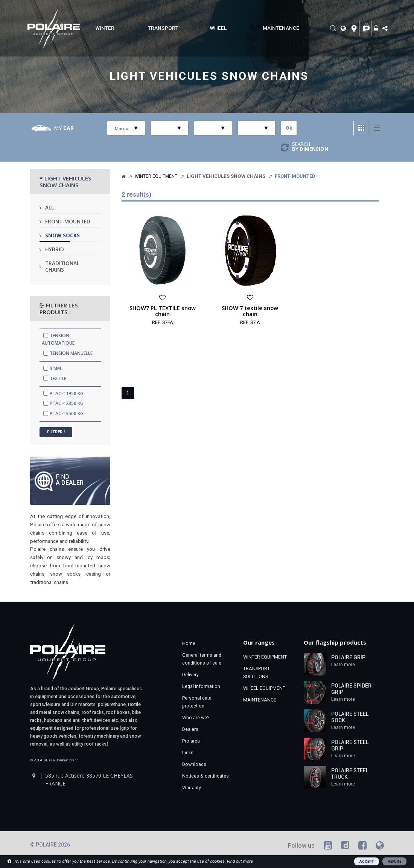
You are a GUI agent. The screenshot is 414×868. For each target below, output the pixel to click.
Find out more (240, 861)
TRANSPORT (163, 28)
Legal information (201, 686)
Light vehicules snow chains (209, 76)
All (49, 207)
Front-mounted (68, 221)
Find (70, 480)
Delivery (190, 675)
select (136, 128)
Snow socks (62, 235)
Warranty (192, 788)
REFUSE (394, 861)
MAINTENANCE (281, 28)
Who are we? (196, 717)
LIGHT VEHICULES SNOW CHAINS (65, 182)
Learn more (343, 665)
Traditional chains (62, 266)
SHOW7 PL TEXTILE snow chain (163, 311)
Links (188, 753)
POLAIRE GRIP (348, 657)
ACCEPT (367, 861)
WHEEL (218, 28)
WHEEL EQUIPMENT (264, 688)
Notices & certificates (205, 776)
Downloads (194, 764)
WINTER (105, 28)
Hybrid (55, 249)
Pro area (191, 741)
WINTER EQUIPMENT (265, 657)
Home (189, 643)
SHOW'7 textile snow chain (250, 311)
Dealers (190, 729)
